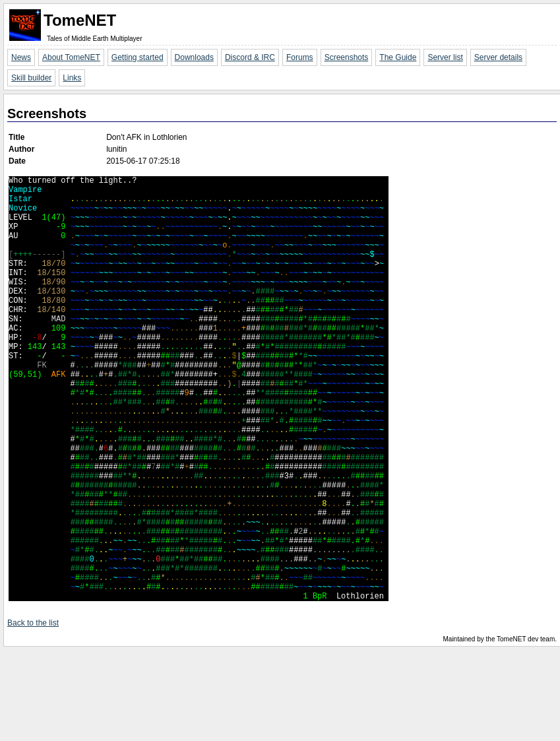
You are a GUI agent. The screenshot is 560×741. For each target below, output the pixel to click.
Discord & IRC (250, 57)
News (21, 57)
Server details (498, 57)
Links (72, 78)
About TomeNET (71, 57)
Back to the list (33, 714)
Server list (445, 57)
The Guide (398, 57)
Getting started (138, 57)
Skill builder (31, 78)
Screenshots (347, 57)
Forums (300, 57)
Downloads (194, 57)
